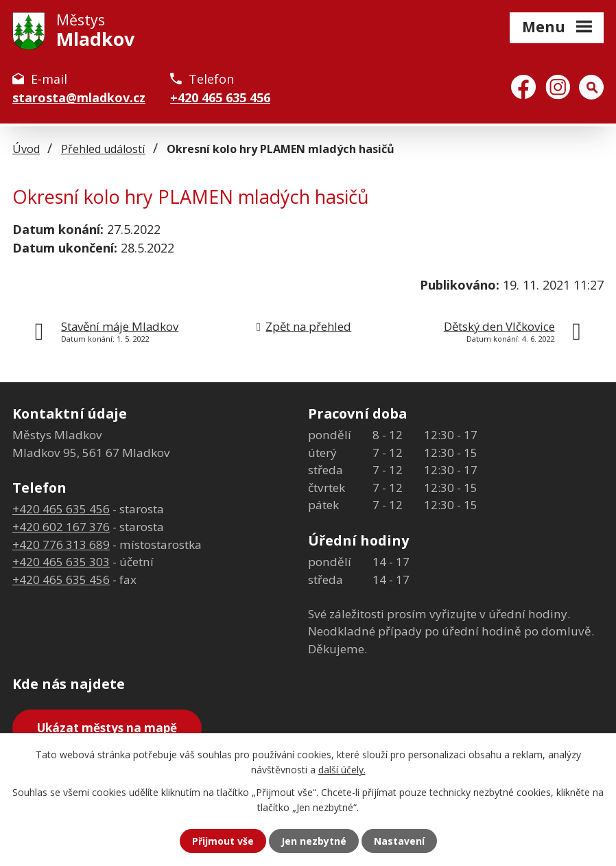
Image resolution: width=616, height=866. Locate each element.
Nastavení (399, 841)
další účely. (342, 770)
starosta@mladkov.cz (79, 97)
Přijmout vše (223, 841)
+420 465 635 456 (220, 97)
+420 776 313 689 (61, 545)
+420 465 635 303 (61, 562)
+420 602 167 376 (61, 527)
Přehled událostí (103, 149)
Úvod (26, 149)
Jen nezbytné (314, 841)
